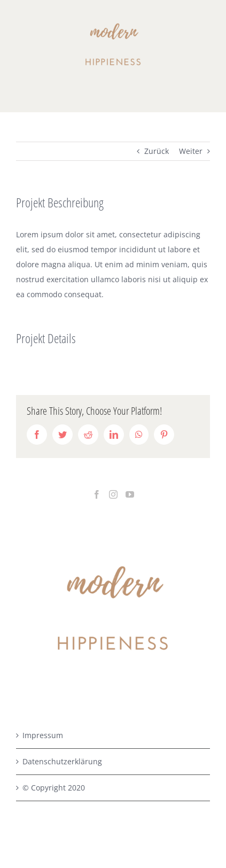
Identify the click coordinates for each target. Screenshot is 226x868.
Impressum (43, 735)
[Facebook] (97, 494)
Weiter (191, 151)
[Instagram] (113, 494)
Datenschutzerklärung (62, 761)
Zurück (157, 151)
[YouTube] (130, 494)
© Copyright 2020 (54, 788)
